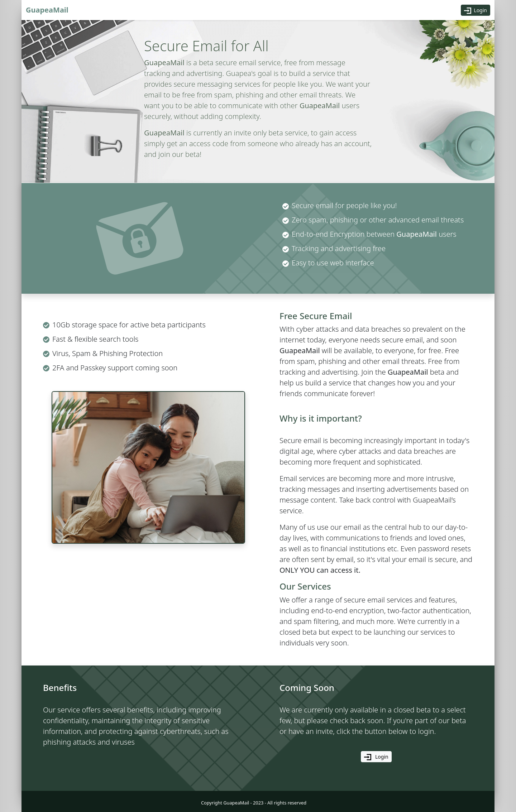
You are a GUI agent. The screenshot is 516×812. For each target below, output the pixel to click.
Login (476, 10)
